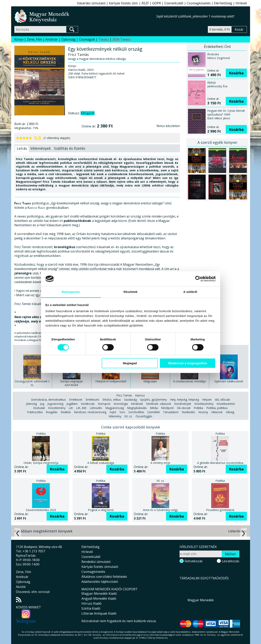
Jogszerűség (55, 404)
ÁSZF (145, 3)
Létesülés (96, 408)
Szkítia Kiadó (91, 608)
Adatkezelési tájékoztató (100, 582)
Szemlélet (154, 412)
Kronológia (121, 404)
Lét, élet (81, 408)
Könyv (19, 39)
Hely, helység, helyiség (184, 400)
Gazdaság (130, 400)
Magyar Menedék (201, 600)
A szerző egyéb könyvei (217, 142)
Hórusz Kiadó (91, 603)
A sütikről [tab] (190, 292)
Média (154, 408)
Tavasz (104, 39)
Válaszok (217, 412)
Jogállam (72, 404)
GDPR (157, 3)
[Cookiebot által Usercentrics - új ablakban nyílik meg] (198, 279)
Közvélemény (57, 408)
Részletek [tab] (130, 292)
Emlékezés (92, 400)
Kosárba (236, 73)
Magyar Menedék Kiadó (99, 593)
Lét (71, 408)
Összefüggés (144, 416)
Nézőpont (167, 408)
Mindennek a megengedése (187, 363)
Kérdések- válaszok (159, 404)
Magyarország (115, 408)
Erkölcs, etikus (112, 400)
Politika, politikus (217, 408)
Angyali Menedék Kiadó (99, 598)
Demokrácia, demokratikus (48, 400)
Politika (198, 408)
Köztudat (39, 408)
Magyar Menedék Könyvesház (85, 16)
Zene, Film (34, 39)
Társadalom (171, 412)
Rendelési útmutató (96, 562)
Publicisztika (35, 412)
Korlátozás (88, 404)
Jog (42, 404)
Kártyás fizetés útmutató (100, 567)
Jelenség (31, 404)
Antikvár (52, 39)
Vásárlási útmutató (91, 3)
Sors (122, 412)
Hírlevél (241, 3)
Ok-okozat (184, 408)
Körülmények (183, 404)
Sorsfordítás (136, 412)
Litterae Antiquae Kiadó (99, 613)
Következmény (204, 404)
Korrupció (104, 404)
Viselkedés (188, 412)
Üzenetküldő (174, 3)
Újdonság (68, 39)
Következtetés (226, 404)
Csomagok (87, 39)
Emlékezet (76, 400)
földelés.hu (162, 638)
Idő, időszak (222, 400)
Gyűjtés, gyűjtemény (153, 400)
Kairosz (140, 395)
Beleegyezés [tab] (71, 292)
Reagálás (52, 412)
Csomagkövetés (199, 3)
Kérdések (137, 404)
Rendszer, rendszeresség (90, 412)
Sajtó (113, 412)
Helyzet (207, 400)
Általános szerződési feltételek (104, 577)
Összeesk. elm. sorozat (33, 592)
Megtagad (130, 363)
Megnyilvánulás (137, 408)
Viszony (203, 412)
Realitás (66, 412)
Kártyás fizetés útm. (124, 3)
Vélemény (115, 416)
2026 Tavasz (122, 39)
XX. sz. (128, 416)
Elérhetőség (223, 3)
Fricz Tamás (124, 395)
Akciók (21, 587)
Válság (230, 412)
